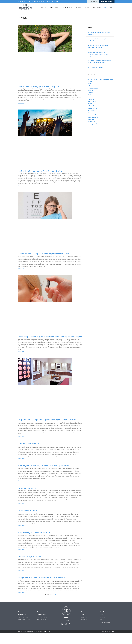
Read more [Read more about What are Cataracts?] (21, 503)
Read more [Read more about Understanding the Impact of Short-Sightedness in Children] (21, 269)
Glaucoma (91, 99)
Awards (90, 81)
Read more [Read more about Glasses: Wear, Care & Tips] (21, 570)
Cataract (90, 86)
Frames (90, 95)
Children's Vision (93, 88)
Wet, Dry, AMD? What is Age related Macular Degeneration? (44, 466)
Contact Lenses (55, 7)
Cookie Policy (111, 631)
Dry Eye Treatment (42, 620)
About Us (102, 615)
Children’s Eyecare (68, 7)
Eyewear (79, 7)
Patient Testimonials (105, 622)
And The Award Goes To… (29, 444)
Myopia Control (92, 108)
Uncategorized (92, 124)
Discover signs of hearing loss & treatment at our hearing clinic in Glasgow (50, 337)
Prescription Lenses (94, 115)
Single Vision (91, 119)
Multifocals (91, 106)
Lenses (90, 104)
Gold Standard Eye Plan (24, 620)
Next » (55, 594)
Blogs (101, 620)
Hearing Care (97, 7)
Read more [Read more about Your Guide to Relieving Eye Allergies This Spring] (21, 103)
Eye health (91, 90)
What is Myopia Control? (29, 511)
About (105, 7)
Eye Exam (44, 7)
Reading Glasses (93, 117)
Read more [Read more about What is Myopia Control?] (21, 525)
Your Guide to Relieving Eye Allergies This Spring (39, 86)
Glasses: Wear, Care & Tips (30, 557)
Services (88, 7)
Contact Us (103, 617)
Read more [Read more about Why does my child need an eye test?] (21, 549)
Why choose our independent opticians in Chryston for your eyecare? (48, 420)
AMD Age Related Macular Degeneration (100, 79)
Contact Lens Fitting (23, 617)
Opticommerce (46, 631)
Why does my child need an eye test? (34, 533)
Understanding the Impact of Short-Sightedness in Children (44, 254)
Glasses (90, 97)
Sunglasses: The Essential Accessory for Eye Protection (42, 578)
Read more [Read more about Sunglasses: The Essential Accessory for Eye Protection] (21, 592)
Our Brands (84, 620)
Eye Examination (22, 615)
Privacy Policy (104, 631)
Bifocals (90, 84)
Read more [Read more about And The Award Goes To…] (21, 458)
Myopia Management (42, 617)
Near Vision (91, 110)
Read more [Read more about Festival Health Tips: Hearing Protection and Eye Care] (21, 186)
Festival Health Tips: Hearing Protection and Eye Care (41, 171)
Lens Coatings (92, 101)
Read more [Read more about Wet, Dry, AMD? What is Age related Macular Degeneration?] (21, 481)
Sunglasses (91, 122)
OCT (89, 113)
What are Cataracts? (27, 488)
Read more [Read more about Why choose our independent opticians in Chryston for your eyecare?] (21, 436)
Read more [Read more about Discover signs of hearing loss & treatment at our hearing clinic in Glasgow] (21, 352)
